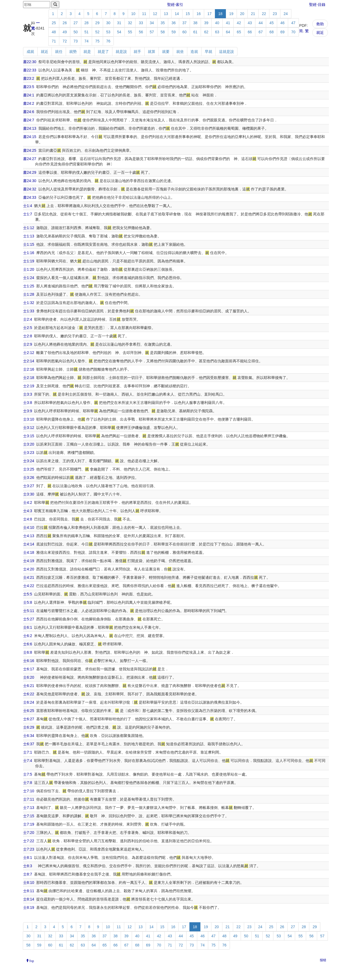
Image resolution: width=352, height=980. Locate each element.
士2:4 (27, 319)
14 (177, 14)
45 (272, 23)
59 (174, 32)
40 (217, 23)
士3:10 (29, 419)
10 (133, 14)
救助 (320, 24)
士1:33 (29, 311)
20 (242, 14)
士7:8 (27, 783)
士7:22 (29, 841)
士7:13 (29, 808)
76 (108, 41)
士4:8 (27, 519)
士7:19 (29, 824)
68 (272, 32)
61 (195, 32)
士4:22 (29, 586)
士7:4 (27, 761)
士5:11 (29, 611)
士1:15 (29, 244)
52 (97, 32)
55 (130, 32)
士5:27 (29, 619)
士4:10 (29, 527)
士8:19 (29, 907)
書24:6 (29, 112)
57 (152, 32)
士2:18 (29, 378)
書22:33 (30, 70)
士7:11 (29, 799)
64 (228, 32)
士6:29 (29, 727)
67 (261, 32)
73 (76, 41)
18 (221, 14)
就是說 (121, 52)
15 (188, 14)
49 (65, 32)
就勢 (73, 52)
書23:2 (29, 78)
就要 (166, 52)
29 (97, 23)
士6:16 (29, 661)
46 (283, 23)
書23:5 (29, 87)
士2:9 (27, 344)
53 (108, 32)
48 (54, 32)
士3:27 (29, 486)
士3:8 (27, 403)
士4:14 (29, 544)
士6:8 (27, 652)
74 (87, 41)
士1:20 (29, 269)
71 (54, 41)
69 (283, 32)
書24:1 (29, 95)
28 (87, 23)
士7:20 (29, 833)
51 (87, 32)
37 (185, 23)
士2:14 (29, 361)
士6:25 (29, 711)
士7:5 (27, 774)
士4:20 (29, 569)
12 (155, 14)
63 (217, 32)
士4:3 (27, 511)
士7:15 (29, 816)
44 (261, 23)
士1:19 (29, 261)
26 (65, 23)
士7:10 (29, 791)
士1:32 (29, 303)
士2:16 (29, 369)
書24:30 (30, 181)
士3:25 (29, 469)
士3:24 (29, 461)
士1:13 (29, 236)
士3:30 (29, 494)
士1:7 (27, 214)
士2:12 (29, 353)
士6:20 (29, 677)
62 (206, 32)
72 (65, 41)
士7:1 (27, 752)
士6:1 (27, 627)
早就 (208, 52)
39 (206, 23)
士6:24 (29, 702)
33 (141, 23)
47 (294, 23)
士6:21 (29, 686)
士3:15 (29, 436)
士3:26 (29, 478)
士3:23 (29, 453)
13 (166, 14)
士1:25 (29, 286)
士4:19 (29, 561)
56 (141, 32)
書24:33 (30, 197)
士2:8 (27, 336)
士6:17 (29, 669)
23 (275, 14)
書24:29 (30, 172)
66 (250, 32)
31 (119, 23)
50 (76, 32)
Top (32, 960)
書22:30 (30, 62)
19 (231, 14)
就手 (137, 52)
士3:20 (29, 444)
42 (239, 23)
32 (130, 23)
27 (76, 23)
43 (250, 23)
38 (195, 23)
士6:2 (27, 636)
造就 (194, 52)
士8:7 (27, 874)
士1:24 (29, 278)
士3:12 (29, 428)
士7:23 (29, 849)
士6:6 (27, 644)
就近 (320, 32)
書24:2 (29, 103)
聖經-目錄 (317, 5)
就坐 (180, 52)
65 (239, 32)
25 (54, 23)
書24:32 (30, 189)
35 (163, 23)
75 (97, 41)
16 (199, 14)
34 (152, 23)
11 (144, 14)
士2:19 (29, 386)
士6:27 (29, 719)
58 (163, 32)
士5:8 (27, 602)
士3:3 (27, 394)
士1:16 (29, 253)
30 (108, 23)
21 (253, 14)
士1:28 (29, 294)
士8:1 (27, 858)
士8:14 (29, 899)
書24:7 (29, 120)
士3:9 (27, 411)
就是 (87, 52)
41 (228, 23)
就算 (152, 52)
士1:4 (27, 206)
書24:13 (30, 128)
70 (294, 32)
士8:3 (27, 866)
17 (210, 14)
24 (286, 14)
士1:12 (29, 228)
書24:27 (30, 159)
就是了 (103, 52)
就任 (59, 52)
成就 (30, 52)
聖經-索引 (175, 5)
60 (185, 32)
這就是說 (226, 52)
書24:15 (30, 137)
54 (119, 32)
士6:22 (29, 694)
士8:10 (29, 883)
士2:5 (27, 328)
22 (264, 14)
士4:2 (27, 502)
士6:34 (29, 736)
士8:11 (29, 891)
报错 (323, 960)
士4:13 (29, 536)
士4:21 (29, 577)
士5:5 (27, 594)
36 (174, 23)
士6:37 (29, 744)
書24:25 (30, 150)
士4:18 (29, 552)
